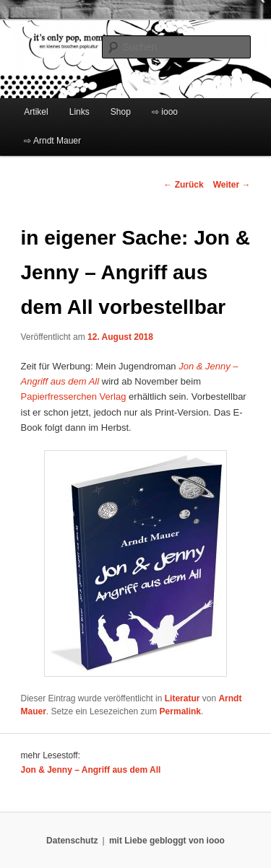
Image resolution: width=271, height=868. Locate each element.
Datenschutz (72, 841)
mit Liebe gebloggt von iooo (167, 841)
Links (79, 112)
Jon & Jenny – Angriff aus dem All (91, 770)
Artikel (36, 112)
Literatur (182, 698)
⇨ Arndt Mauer (52, 141)
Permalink (180, 711)
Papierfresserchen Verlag (74, 396)
